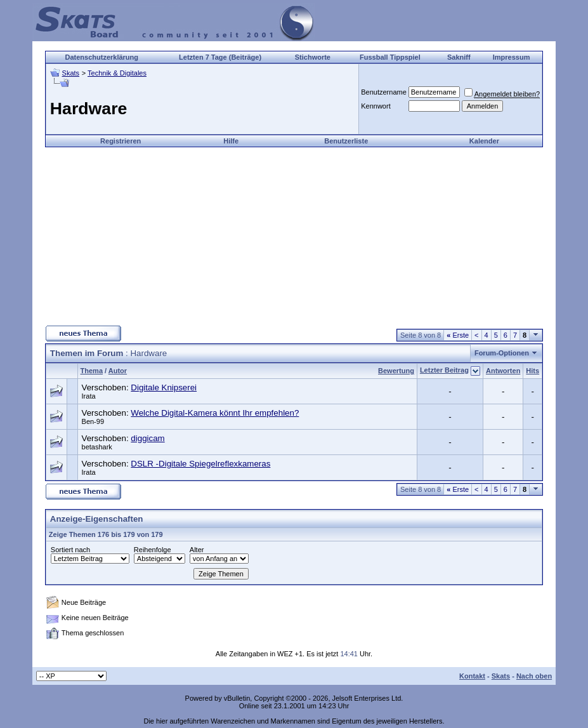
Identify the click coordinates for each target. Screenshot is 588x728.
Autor (118, 371)
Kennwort (376, 106)
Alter (197, 550)
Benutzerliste (346, 141)
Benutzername (384, 92)
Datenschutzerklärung (101, 57)
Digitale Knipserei (164, 387)
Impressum (512, 57)
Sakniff (459, 57)
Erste (458, 335)
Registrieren (121, 141)
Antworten (503, 371)
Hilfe (231, 141)
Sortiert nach (70, 550)
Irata (89, 396)
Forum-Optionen (502, 353)
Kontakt (472, 676)
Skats (71, 73)
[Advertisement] (294, 236)
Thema (92, 371)
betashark (97, 447)
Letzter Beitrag (444, 370)
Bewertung (396, 371)
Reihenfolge (153, 550)
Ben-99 (93, 421)
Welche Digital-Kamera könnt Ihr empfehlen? (215, 413)
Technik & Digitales (117, 73)
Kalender (484, 141)
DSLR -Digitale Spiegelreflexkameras (200, 464)
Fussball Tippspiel (390, 57)
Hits (532, 371)
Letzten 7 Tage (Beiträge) (220, 57)
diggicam (147, 438)
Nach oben (534, 676)
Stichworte (313, 57)
